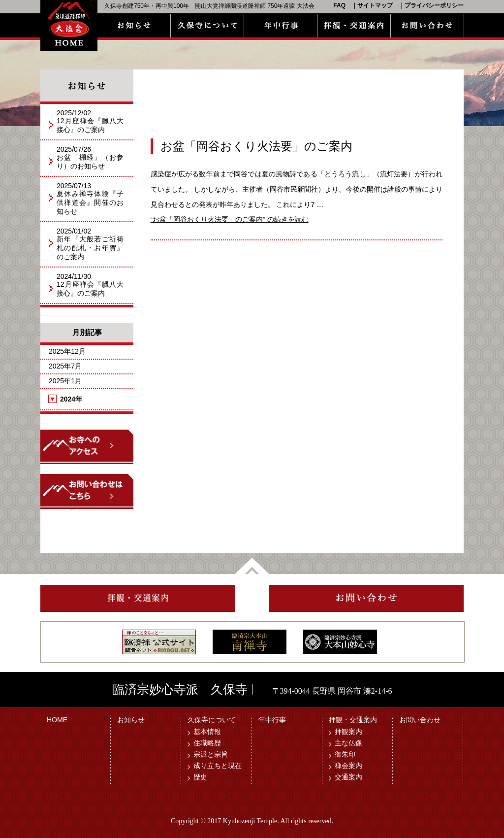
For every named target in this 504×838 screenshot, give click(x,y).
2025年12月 (67, 351)
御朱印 (345, 754)
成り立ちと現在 (218, 766)
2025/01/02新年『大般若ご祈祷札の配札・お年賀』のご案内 (90, 244)
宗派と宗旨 (211, 754)
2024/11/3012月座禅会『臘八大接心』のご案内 (90, 285)
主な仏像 (348, 743)
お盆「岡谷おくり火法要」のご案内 (256, 146)
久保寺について (212, 720)
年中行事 (272, 720)
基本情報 (207, 732)
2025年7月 (65, 366)
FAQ (339, 5)
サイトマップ (375, 5)
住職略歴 (207, 743)
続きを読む (230, 219)
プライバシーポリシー (434, 5)
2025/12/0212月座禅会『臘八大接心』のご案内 (90, 121)
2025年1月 (65, 381)
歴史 (200, 777)
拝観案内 (348, 732)
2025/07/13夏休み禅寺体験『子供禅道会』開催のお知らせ (90, 199)
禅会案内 (348, 766)
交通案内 (348, 777)
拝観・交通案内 (353, 720)
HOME (57, 720)
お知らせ (131, 720)
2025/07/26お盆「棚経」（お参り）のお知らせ (90, 158)
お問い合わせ (420, 720)
